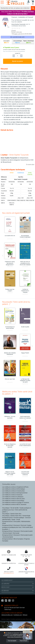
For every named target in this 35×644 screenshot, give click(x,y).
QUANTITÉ (18, 53)
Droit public (17, 521)
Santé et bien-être (16, 514)
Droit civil (24, 525)
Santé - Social (16, 520)
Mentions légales (6, 619)
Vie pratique (6, 508)
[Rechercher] (15, 8)
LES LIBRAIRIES (17, 584)
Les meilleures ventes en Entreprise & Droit (15, 493)
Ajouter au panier (18, 61)
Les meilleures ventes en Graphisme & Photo (15, 487)
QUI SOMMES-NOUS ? (7, 580)
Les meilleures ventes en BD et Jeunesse (14, 504)
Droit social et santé (27, 531)
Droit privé (17, 525)
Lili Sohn (23, 26)
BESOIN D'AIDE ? (17, 587)
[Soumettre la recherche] (33, 8)
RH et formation (18, 539)
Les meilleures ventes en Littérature (13, 497)
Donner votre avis (17, 32)
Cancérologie (26, 516)
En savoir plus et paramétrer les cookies (20, 636)
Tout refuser (24, 641)
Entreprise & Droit (7, 518)
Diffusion (25, 615)
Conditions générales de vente (18, 619)
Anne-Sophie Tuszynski (18, 24)
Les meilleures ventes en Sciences (12, 495)
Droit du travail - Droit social (11, 533)
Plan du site (29, 619)
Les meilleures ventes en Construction (13, 491)
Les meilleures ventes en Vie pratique (13, 501)
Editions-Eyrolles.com (7, 615)
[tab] (6, 42)
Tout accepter (12, 641)
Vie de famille (15, 508)
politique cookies (18, 634)
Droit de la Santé (8, 537)
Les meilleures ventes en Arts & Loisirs (13, 499)
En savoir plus (30, 164)
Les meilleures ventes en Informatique (14, 489)
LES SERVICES (17, 591)
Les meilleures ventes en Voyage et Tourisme (16, 503)
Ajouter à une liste (17, 37)
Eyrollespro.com (18, 615)
